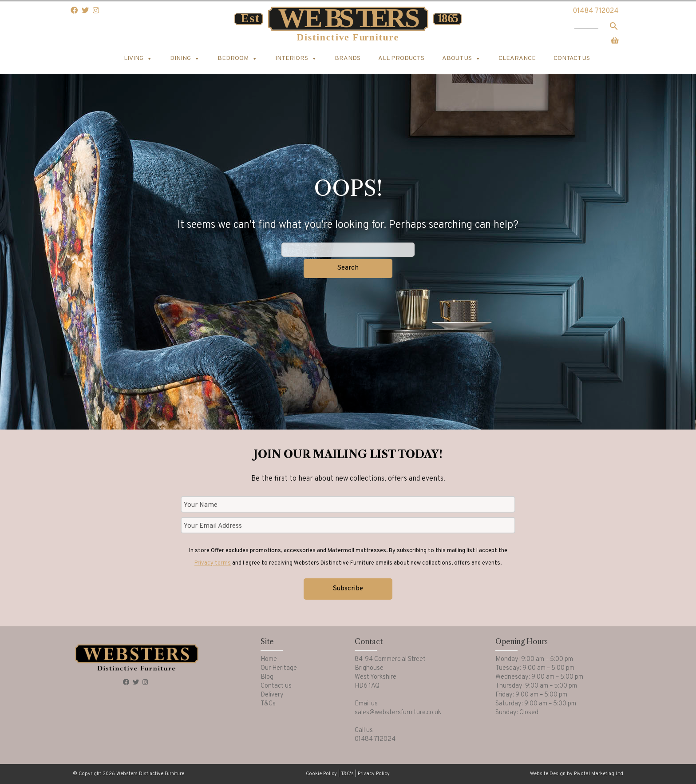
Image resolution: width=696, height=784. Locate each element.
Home (269, 659)
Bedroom (237, 59)
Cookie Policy (321, 774)
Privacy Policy (374, 774)
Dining (185, 59)
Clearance (517, 58)
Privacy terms (213, 563)
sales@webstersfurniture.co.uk (398, 713)
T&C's (347, 774)
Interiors (296, 59)
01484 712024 (596, 11)
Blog (267, 677)
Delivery (272, 695)
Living (138, 59)
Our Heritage (279, 668)
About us (461, 59)
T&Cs (268, 704)
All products (401, 58)
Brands (348, 58)
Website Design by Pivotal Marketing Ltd (577, 774)
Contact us (572, 58)
